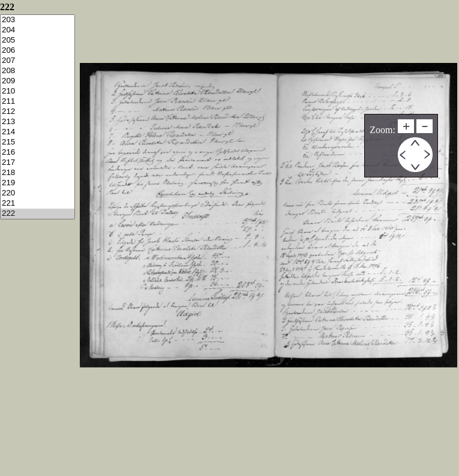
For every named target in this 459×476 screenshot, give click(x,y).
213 (37, 122)
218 (37, 173)
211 (37, 102)
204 (37, 30)
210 (37, 91)
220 (37, 193)
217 (37, 163)
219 (37, 183)
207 (37, 61)
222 (37, 214)
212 (37, 112)
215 (37, 142)
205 (37, 40)
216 (37, 153)
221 (37, 204)
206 (37, 51)
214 (37, 132)
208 (37, 71)
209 (37, 81)
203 (37, 20)
